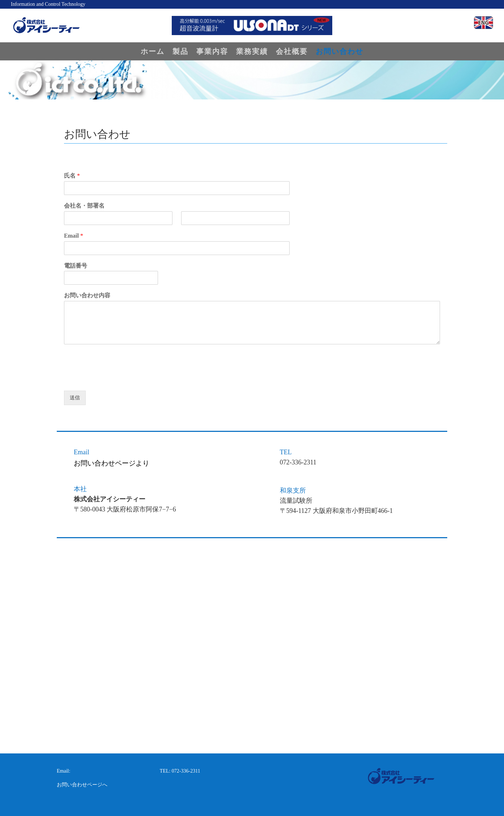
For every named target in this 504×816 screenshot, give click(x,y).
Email (74, 236)
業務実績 (252, 52)
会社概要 (292, 52)
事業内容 (212, 52)
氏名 (72, 176)
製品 (180, 52)
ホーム (153, 52)
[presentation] (119, 379)
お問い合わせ (339, 52)
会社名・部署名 (84, 206)
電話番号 (76, 266)
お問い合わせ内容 (87, 295)
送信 (75, 398)
